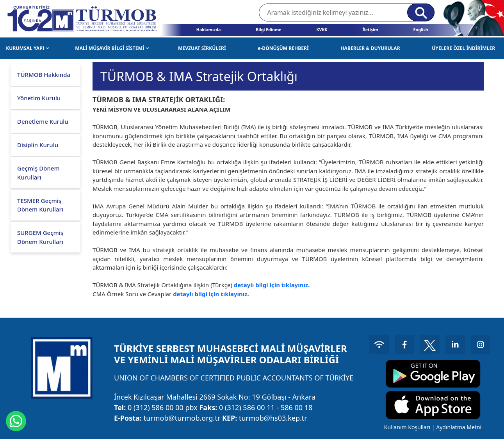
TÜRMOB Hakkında (44, 75)
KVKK (322, 30)
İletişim (370, 30)
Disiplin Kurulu (38, 145)
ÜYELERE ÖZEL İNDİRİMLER (463, 48)
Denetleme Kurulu (43, 121)
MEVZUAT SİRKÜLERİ (202, 48)
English (421, 30)
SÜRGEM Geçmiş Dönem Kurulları (40, 237)
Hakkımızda (209, 30)
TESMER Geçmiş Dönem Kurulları (40, 205)
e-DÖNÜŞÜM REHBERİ (283, 48)
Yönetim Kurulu (39, 98)
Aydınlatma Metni (459, 427)
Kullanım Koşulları (407, 427)
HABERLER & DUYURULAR (370, 48)
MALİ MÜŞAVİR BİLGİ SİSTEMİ (112, 48)
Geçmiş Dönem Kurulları (38, 173)
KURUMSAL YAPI (28, 48)
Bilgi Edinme (268, 30)
